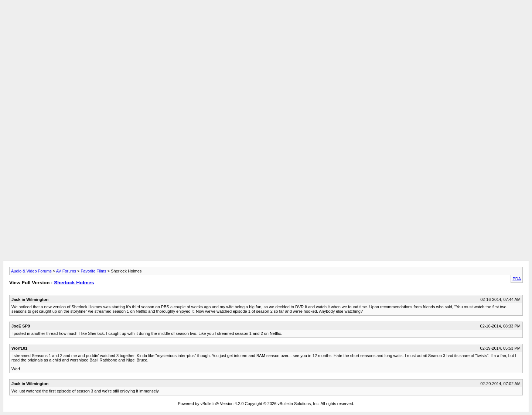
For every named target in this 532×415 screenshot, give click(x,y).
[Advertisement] (266, 20)
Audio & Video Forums (31, 271)
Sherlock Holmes (74, 283)
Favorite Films (94, 271)
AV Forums (66, 271)
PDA (517, 279)
